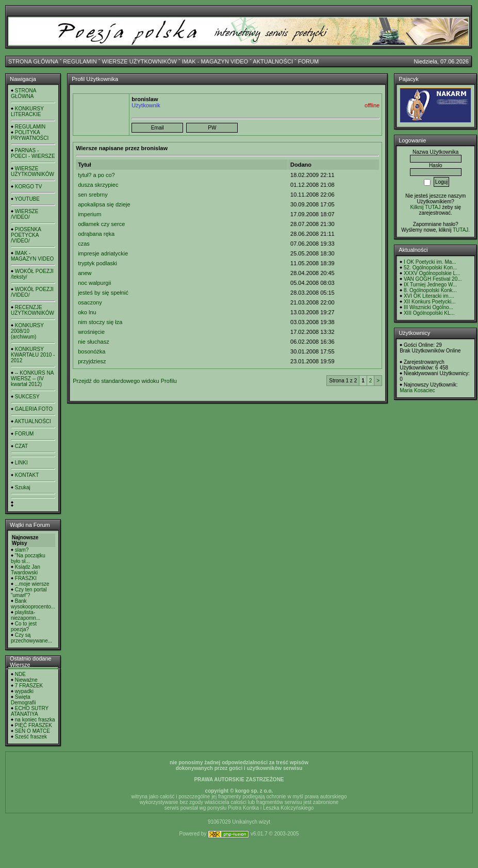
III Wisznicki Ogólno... (428, 307)
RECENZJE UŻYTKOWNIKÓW (32, 310)
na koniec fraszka (35, 720)
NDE (20, 674)
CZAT (21, 446)
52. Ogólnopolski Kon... (430, 268)
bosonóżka (92, 351)
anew (85, 273)
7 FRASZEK (29, 686)
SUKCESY (27, 397)
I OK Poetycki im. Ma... (430, 262)
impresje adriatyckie (103, 253)
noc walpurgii (94, 283)
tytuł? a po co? (96, 175)
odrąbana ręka (96, 234)
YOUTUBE (27, 199)
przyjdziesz (92, 361)
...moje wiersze (32, 584)
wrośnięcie (91, 332)
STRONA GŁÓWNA (33, 61)
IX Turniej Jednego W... (430, 285)
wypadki (24, 691)
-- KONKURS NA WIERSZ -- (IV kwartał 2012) (32, 379)
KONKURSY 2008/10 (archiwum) (27, 331)
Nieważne (26, 680)
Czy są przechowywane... (31, 638)
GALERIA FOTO (34, 409)
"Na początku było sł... (28, 558)
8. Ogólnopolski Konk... (430, 290)
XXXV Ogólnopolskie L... (432, 273)
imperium (89, 214)
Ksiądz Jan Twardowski (26, 570)
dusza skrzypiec (98, 185)
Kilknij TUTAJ (425, 207)
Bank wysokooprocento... (33, 604)
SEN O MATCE (32, 731)
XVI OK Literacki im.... (429, 296)
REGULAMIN (80, 61)
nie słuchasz (94, 342)
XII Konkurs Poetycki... (430, 302)
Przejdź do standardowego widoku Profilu (125, 381)
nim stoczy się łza (100, 322)
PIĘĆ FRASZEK (34, 725)
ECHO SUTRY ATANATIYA (30, 711)
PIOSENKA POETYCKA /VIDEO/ (26, 235)
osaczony (90, 302)
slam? (22, 550)
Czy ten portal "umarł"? (29, 592)
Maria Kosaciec (417, 390)
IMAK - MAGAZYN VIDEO (215, 61)
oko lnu (87, 312)
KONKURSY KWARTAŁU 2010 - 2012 (33, 355)
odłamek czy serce (101, 224)
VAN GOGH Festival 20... (433, 279)
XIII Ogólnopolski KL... (429, 313)
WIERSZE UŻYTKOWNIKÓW (139, 61)
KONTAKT (27, 475)
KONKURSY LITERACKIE (27, 111)
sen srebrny (93, 195)
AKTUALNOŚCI (273, 61)
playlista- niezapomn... (26, 615)
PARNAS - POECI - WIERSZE (33, 153)
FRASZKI (26, 578)
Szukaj (23, 487)
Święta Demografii (23, 700)
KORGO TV (29, 187)
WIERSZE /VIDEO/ (24, 214)
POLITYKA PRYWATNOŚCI (30, 135)
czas (84, 244)
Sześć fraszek (31, 737)
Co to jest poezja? (24, 626)
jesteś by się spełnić (103, 293)
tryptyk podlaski (97, 263)
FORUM (308, 61)
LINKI (21, 463)
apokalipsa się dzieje (104, 204)
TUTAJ (460, 230)
